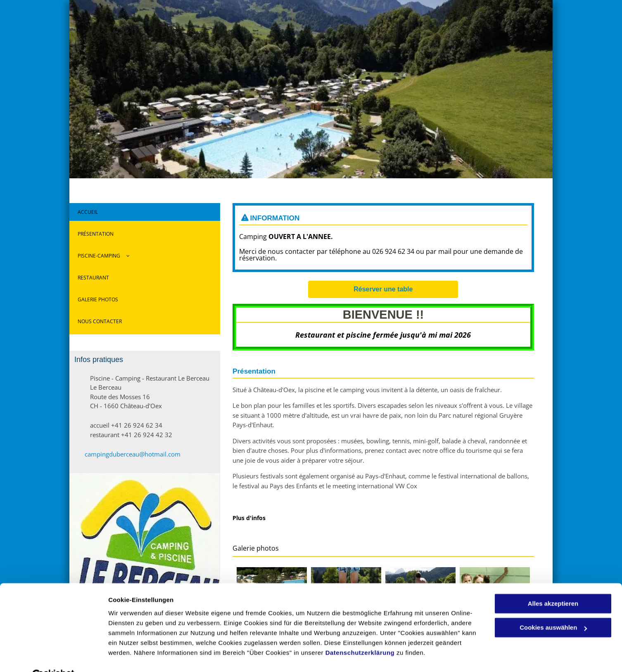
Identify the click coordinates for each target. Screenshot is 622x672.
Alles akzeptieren (553, 584)
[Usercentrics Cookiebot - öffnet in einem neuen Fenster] (53, 656)
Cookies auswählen (137, 656)
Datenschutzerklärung (360, 633)
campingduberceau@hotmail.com (133, 454)
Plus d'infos (249, 518)
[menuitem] (145, 214)
